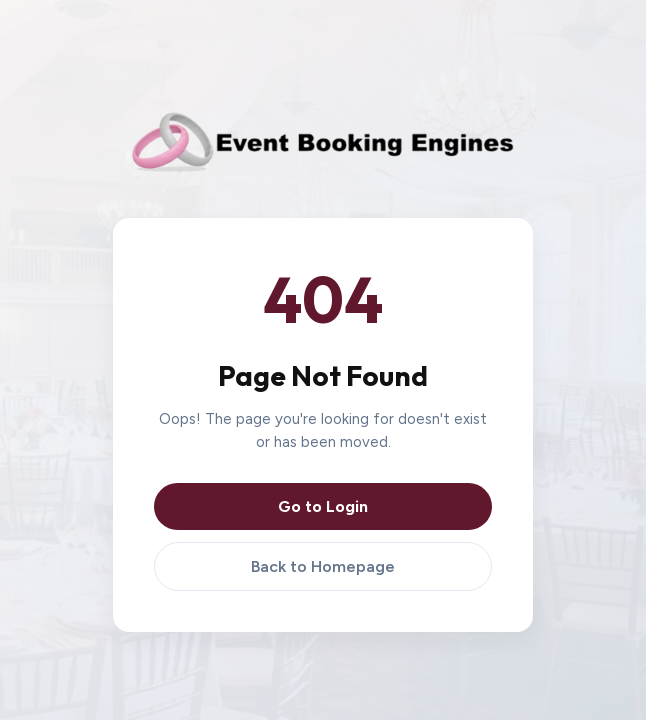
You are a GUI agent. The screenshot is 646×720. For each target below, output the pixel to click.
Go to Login (323, 506)
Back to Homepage (323, 566)
